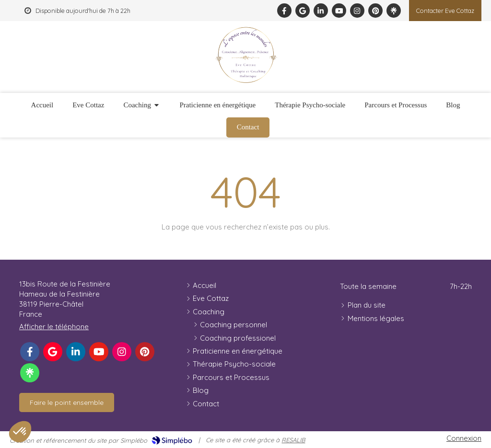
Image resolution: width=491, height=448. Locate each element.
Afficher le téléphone (54, 327)
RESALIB (293, 440)
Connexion (464, 438)
